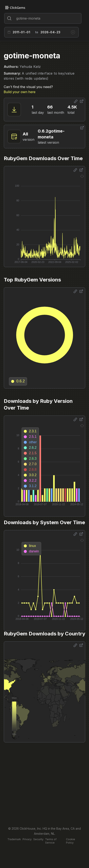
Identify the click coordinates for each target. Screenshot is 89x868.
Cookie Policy (71, 841)
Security (38, 839)
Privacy (27, 839)
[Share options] (76, 101)
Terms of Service (51, 841)
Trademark (14, 839)
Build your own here (20, 92)
